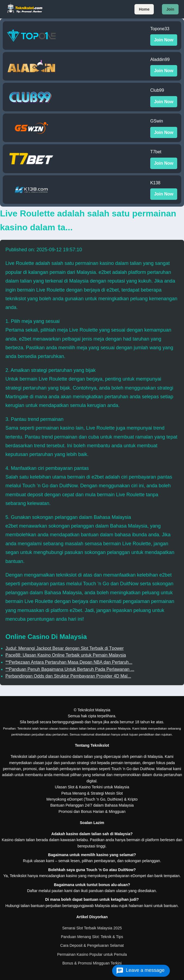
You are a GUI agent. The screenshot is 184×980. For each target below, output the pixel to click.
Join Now (164, 40)
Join (170, 9)
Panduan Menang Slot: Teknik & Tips (92, 937)
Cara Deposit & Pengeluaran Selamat (92, 945)
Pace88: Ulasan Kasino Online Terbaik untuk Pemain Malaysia (66, 655)
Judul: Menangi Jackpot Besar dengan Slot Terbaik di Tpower (65, 648)
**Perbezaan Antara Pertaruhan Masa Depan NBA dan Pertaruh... (69, 662)
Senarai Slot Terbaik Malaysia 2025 (92, 928)
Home (144, 9)
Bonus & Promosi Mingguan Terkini (92, 963)
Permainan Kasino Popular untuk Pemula (92, 954)
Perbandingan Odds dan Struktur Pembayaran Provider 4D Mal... (68, 676)
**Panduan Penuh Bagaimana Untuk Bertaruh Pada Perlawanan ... (70, 669)
